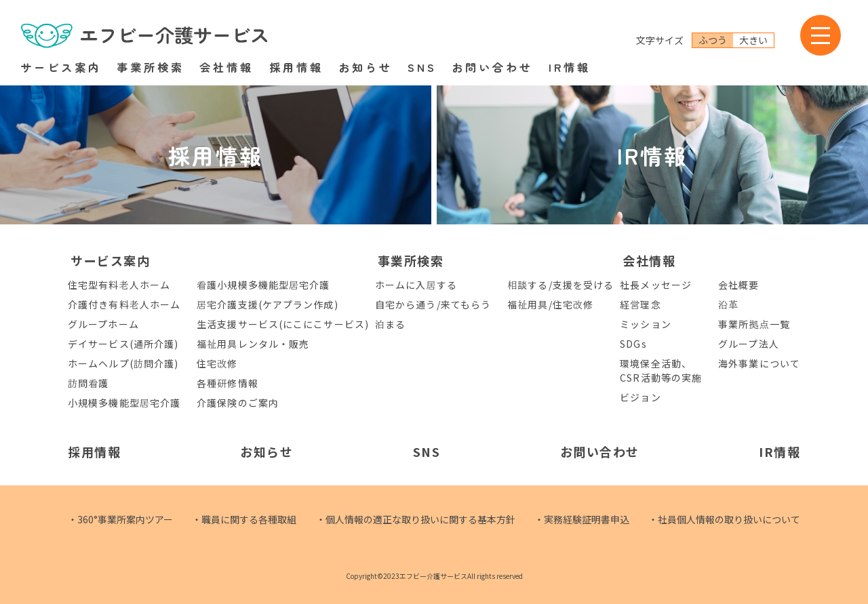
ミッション (646, 324)
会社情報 (226, 67)
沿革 (728, 304)
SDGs (633, 344)
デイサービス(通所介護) (123, 344)
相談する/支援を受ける (560, 285)
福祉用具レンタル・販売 (253, 344)
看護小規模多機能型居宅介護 (263, 285)
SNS (422, 67)
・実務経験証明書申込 (582, 519)
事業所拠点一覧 (754, 324)
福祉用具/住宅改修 (550, 304)
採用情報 (296, 67)
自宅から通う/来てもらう (433, 304)
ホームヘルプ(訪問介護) (123, 363)
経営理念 (640, 304)
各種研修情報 (228, 383)
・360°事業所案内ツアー (120, 519)
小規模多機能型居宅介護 (124, 403)
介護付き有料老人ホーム (124, 304)
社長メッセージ (656, 285)
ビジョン (640, 397)
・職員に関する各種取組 (244, 519)
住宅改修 (217, 363)
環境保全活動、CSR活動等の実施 (661, 370)
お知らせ (366, 67)
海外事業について (759, 363)
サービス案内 (61, 67)
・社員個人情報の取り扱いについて (724, 519)
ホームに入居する (416, 285)
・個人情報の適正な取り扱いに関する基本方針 (416, 519)
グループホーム (103, 324)
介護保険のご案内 (238, 403)
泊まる (390, 324)
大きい (753, 40)
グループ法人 (749, 344)
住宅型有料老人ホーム (119, 285)
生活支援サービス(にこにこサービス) (283, 324)
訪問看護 (88, 383)
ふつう (713, 40)
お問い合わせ (492, 67)
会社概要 (738, 285)
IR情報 (570, 67)
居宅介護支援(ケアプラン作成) (268, 304)
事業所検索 (151, 67)
